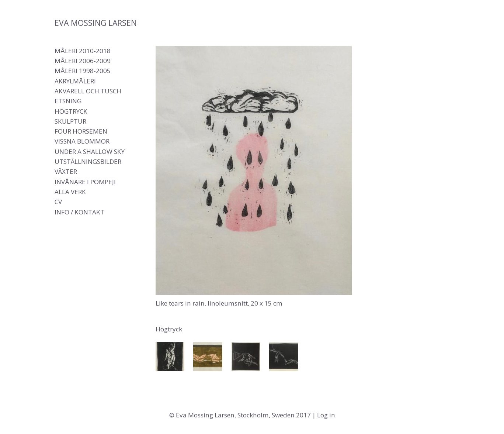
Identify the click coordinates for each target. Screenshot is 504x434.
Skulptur (70, 121)
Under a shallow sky (90, 151)
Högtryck (71, 111)
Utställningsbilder (88, 161)
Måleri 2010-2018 (83, 51)
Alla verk (70, 192)
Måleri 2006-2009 (83, 61)
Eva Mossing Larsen (96, 23)
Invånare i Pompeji (85, 182)
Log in (326, 415)
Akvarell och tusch (88, 91)
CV (58, 202)
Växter (66, 171)
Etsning (68, 101)
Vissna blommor (82, 141)
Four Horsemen (81, 131)
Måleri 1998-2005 (83, 71)
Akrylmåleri (75, 81)
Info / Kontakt (79, 212)
